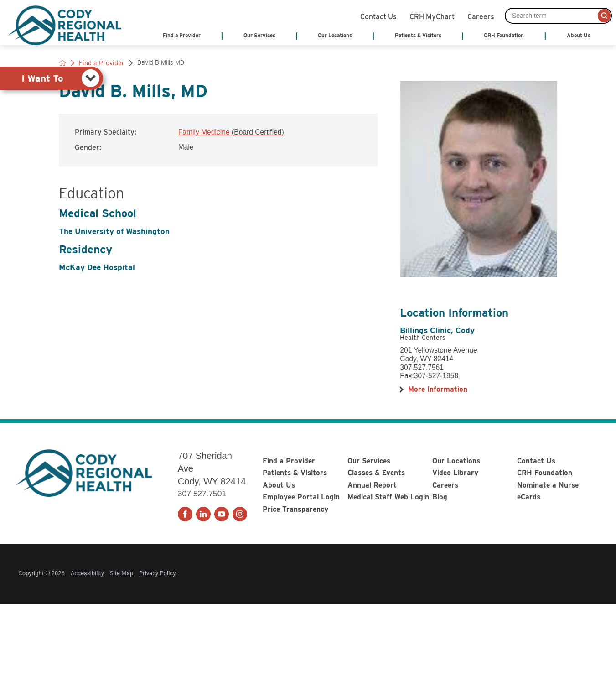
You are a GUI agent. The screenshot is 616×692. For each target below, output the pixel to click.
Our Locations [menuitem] (335, 36)
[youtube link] (222, 514)
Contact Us (378, 16)
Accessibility (87, 573)
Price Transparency (295, 509)
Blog (440, 497)
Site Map (122, 573)
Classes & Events (376, 473)
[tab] (52, 78)
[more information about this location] (438, 390)
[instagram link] (240, 514)
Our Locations (456, 461)
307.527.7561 (422, 367)
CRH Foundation (545, 473)
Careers (481, 16)
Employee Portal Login (301, 497)
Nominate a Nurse (548, 485)
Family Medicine (231, 132)
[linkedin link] (203, 514)
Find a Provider (289, 461)
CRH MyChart (432, 16)
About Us (279, 485)
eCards (529, 497)
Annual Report (372, 485)
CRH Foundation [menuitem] (504, 36)
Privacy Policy (157, 573)
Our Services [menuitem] (259, 36)
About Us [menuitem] (579, 36)
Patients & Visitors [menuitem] (418, 36)
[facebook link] (185, 514)
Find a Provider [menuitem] (182, 36)
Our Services (369, 461)
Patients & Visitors (295, 473)
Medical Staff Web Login (388, 497)
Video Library (455, 473)
